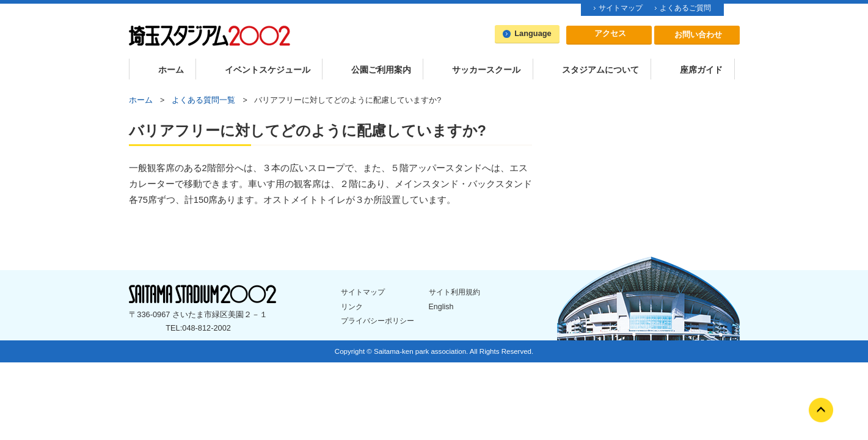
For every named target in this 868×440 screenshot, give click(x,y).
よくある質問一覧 (203, 100)
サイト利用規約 (454, 292)
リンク (352, 307)
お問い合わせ (698, 35)
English (441, 307)
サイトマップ (621, 8)
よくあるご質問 (685, 8)
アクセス (610, 33)
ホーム (141, 100)
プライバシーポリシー (377, 321)
